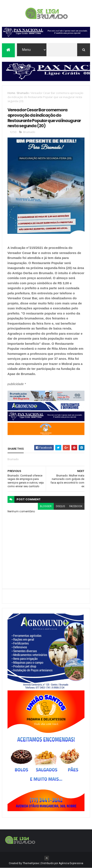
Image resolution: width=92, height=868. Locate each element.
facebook (76, 506)
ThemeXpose (31, 863)
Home (11, 93)
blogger (46, 506)
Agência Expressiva (71, 863)
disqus (60, 506)
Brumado (23, 93)
